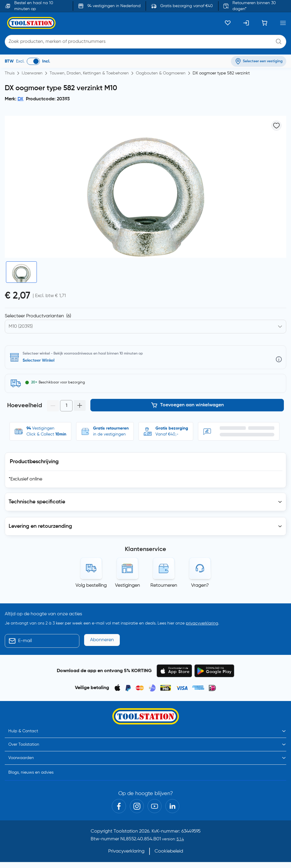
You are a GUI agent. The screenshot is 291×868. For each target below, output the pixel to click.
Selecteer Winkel (38, 360)
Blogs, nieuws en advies (31, 772)
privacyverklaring (202, 623)
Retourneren (164, 586)
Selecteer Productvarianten (38, 316)
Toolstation (126, 831)
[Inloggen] (246, 23)
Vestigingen (128, 586)
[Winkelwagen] (265, 23)
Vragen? (200, 586)
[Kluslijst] (228, 23)
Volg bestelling (91, 586)
